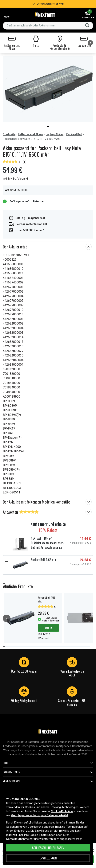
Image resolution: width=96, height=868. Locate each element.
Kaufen (48, 628)
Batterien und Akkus (31, 134)
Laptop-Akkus (55, 134)
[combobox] (48, 26)
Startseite (9, 134)
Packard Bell (74, 134)
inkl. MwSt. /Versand (15, 179)
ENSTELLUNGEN (48, 858)
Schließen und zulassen (48, 848)
